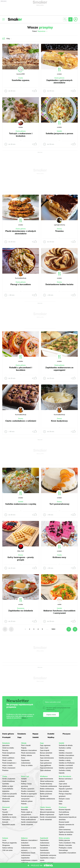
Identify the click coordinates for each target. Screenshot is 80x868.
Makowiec (6, 791)
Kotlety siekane (27, 755)
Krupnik (24, 781)
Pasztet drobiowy (46, 784)
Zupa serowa (45, 760)
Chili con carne (7, 850)
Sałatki (59, 131)
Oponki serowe (7, 815)
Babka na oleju (8, 786)
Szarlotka (6, 784)
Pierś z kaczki (26, 745)
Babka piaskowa (46, 794)
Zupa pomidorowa (46, 768)
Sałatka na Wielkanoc (67, 763)
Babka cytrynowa (46, 791)
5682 (53, 629)
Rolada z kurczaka (65, 845)
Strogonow (6, 845)
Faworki (5, 812)
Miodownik (6, 799)
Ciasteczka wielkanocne (48, 786)
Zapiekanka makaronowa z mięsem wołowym (29, 860)
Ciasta (21, 78)
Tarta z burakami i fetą (67, 843)
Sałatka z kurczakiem (66, 755)
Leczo (4, 840)
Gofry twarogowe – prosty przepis (21, 559)
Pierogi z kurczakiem (21, 284)
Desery (59, 229)
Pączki (5, 810)
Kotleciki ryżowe (27, 801)
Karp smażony (64, 791)
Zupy (19, 737)
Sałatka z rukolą (65, 760)
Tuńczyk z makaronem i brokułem (21, 135)
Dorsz (23, 758)
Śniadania (21, 608)
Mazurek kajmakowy (47, 812)
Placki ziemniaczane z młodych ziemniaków (21, 232)
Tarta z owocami (46, 810)
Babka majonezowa (47, 815)
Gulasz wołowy (8, 848)
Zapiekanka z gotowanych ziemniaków (59, 81)
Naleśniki (6, 755)
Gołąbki (24, 779)
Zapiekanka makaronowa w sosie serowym (29, 848)
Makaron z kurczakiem (29, 750)
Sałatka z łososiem (66, 753)
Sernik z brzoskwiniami (29, 822)
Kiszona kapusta (65, 810)
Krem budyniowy (59, 421)
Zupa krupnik (45, 750)
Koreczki (5, 822)
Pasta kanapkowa (9, 753)
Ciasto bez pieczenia (10, 794)
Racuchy (5, 750)
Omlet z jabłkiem (8, 758)
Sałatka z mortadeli (66, 765)
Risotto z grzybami (28, 789)
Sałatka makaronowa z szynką (21, 504)
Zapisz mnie (51, 715)
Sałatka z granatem (66, 768)
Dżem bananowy (65, 830)
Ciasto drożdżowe (9, 781)
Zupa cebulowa (45, 770)
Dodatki (51, 734)
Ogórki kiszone (64, 815)
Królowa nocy (59, 557)
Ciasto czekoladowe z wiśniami (21, 421)
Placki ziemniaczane (28, 753)
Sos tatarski (44, 796)
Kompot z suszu (64, 799)
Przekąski (6, 737)
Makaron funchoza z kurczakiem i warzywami (59, 612)
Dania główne (59, 78)
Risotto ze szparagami (29, 794)
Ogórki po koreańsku (66, 832)
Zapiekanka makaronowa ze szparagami (59, 369)
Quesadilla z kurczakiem (67, 853)
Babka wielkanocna (47, 789)
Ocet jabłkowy (64, 812)
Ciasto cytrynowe (8, 796)
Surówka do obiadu (66, 745)
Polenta (24, 804)
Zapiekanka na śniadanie (21, 611)
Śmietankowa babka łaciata (59, 284)
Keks (61, 804)
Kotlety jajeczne (64, 840)
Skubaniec (6, 801)
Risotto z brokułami (28, 791)
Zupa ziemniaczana (47, 758)
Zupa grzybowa (64, 786)
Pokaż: (40, 31)
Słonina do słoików (66, 835)
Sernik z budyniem (9, 779)
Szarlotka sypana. (21, 80)
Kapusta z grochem (66, 789)
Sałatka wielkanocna (47, 799)
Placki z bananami (9, 768)
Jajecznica (6, 745)
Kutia (61, 801)
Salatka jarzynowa (65, 758)
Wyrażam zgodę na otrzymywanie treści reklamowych (57, 709)
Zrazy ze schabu (27, 765)
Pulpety (24, 748)
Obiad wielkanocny (47, 781)
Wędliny (51, 737)
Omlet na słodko (8, 748)
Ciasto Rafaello (8, 789)
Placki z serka (7, 760)
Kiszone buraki (64, 822)
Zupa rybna (63, 784)
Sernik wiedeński (27, 825)
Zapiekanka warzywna (48, 855)
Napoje (35, 734)
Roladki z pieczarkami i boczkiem (21, 369)
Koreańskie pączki (9, 825)
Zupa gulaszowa (46, 763)
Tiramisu (59, 231)
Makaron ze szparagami (30, 817)
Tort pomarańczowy (59, 504)
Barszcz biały (45, 755)
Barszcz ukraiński (46, 753)
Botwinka (24, 810)
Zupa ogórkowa (46, 765)
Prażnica (5, 770)
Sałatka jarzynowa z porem (59, 133)
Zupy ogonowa (45, 745)
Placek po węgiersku (10, 843)
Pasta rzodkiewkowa (28, 820)
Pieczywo (67, 734)
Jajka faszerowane (47, 779)
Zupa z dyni (44, 748)
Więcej (24, 718)
